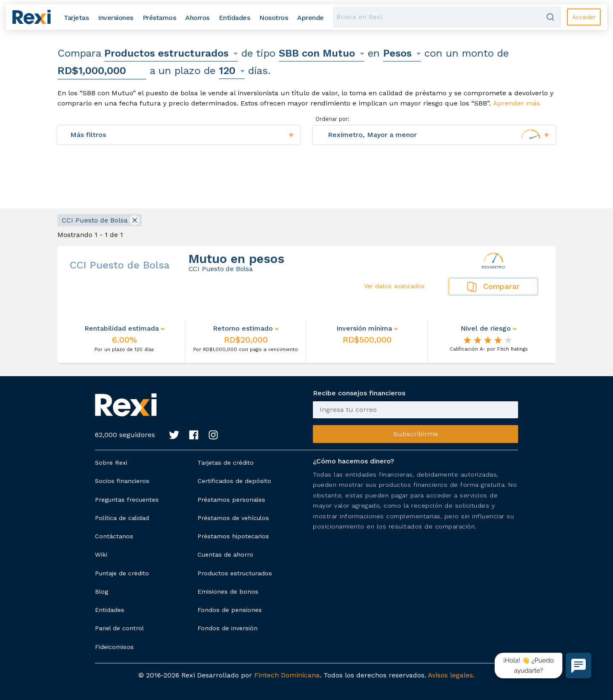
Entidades (110, 610)
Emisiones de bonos (228, 591)
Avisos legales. (451, 675)
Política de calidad (122, 518)
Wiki (101, 554)
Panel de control (119, 628)
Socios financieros (122, 481)
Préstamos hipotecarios (233, 536)
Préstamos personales (231, 500)
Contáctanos (114, 536)
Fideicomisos (114, 647)
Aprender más (517, 103)
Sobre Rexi (111, 463)
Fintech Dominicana (287, 675)
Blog (102, 591)
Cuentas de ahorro (225, 554)
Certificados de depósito (234, 481)
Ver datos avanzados (394, 286)
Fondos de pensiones (230, 610)
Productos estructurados (235, 573)
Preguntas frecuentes (127, 500)
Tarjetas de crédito (226, 463)
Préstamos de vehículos (233, 518)
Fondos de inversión (228, 628)
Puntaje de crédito (122, 573)
